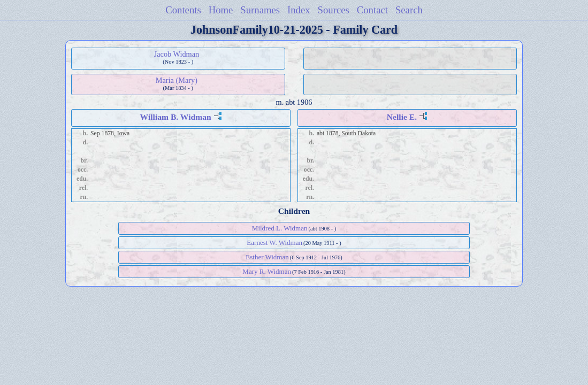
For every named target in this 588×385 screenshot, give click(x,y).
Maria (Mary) (177, 80)
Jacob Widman (177, 54)
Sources (334, 10)
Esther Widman (267, 257)
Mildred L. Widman (280, 228)
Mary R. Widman (267, 271)
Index (299, 10)
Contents (183, 10)
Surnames (260, 10)
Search (409, 10)
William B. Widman (176, 117)
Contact (372, 10)
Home (221, 10)
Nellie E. (402, 117)
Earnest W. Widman (274, 242)
